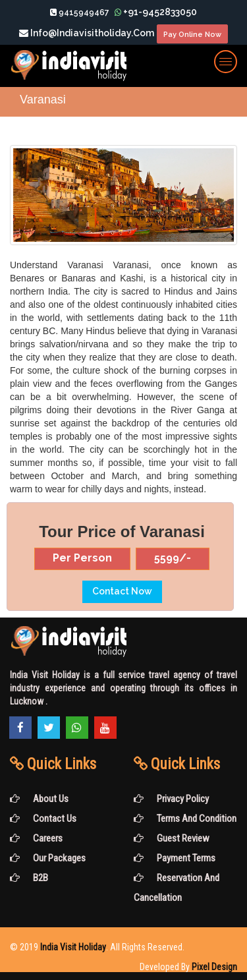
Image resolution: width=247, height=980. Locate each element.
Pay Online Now (195, 35)
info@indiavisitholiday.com (87, 33)
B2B (29, 878)
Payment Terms (175, 858)
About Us (39, 799)
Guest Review (172, 838)
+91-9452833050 (156, 12)
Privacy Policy (171, 799)
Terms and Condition (185, 819)
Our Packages (48, 858)
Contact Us (43, 819)
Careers (36, 838)
